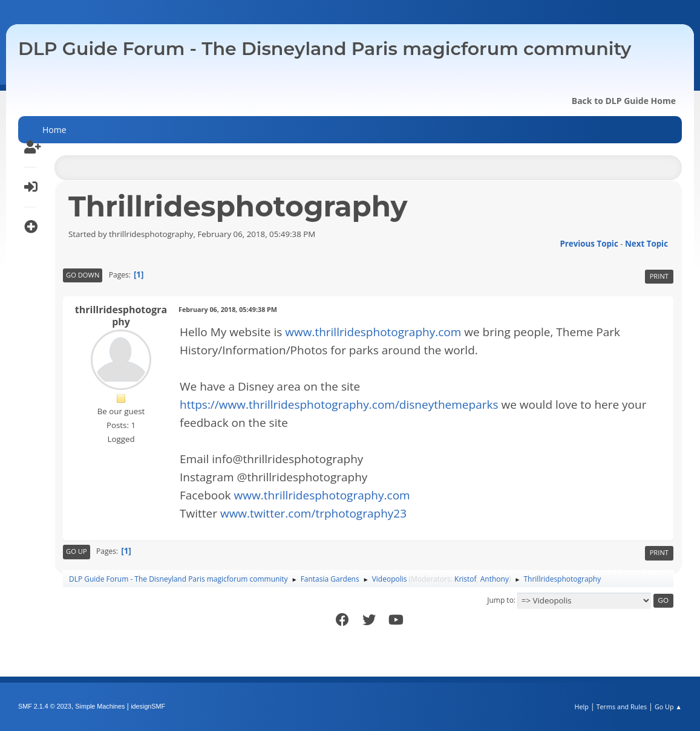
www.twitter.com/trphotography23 (313, 513)
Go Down (83, 275)
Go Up (77, 551)
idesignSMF (148, 706)
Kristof (466, 579)
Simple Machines (100, 706)
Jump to (500, 600)
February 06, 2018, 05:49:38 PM (228, 309)
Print (659, 276)
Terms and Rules (622, 707)
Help (581, 707)
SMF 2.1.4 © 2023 (45, 706)
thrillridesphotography (121, 316)
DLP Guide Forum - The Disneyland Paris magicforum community (325, 49)
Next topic (646, 244)
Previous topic (589, 244)
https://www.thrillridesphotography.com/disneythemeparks (339, 404)
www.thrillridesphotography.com (373, 332)
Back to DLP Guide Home (624, 101)
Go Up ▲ (668, 707)
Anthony (495, 579)
